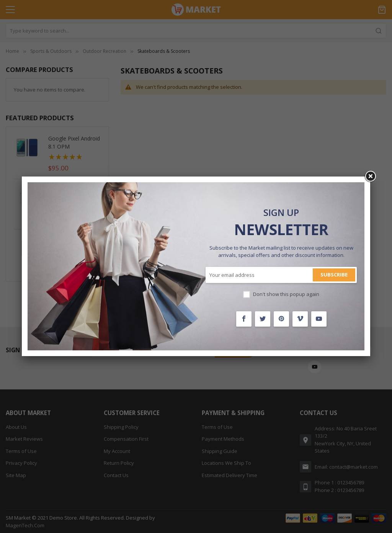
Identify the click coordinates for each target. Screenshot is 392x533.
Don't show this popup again (286, 294)
